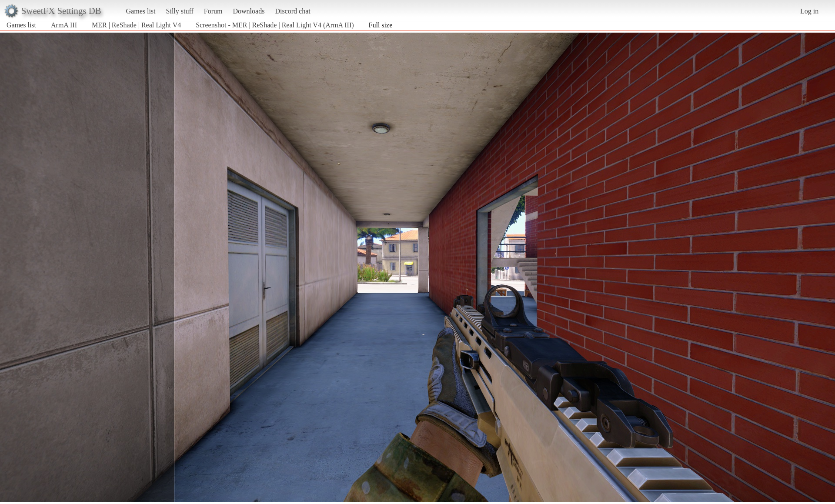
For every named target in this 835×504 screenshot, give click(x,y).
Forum (213, 11)
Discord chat (292, 11)
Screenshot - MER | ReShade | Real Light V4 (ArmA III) (275, 25)
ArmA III (64, 25)
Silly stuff (180, 11)
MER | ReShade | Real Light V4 (136, 25)
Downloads (249, 11)
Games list (141, 11)
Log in (809, 11)
